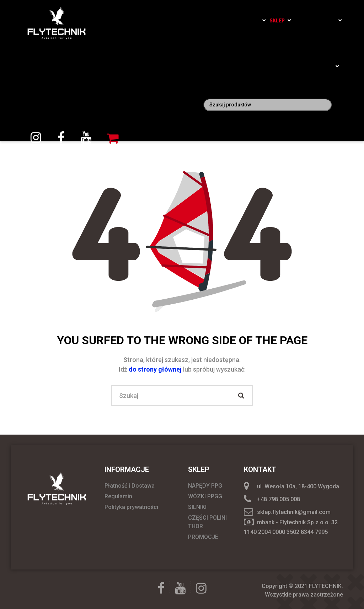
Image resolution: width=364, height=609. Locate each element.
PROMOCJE (203, 537)
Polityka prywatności (131, 507)
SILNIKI (197, 507)
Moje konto (317, 66)
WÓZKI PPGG (205, 496)
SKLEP (277, 20)
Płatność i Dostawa (130, 486)
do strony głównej (156, 369)
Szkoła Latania (240, 20)
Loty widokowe (315, 20)
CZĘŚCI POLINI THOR (207, 522)
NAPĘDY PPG (205, 486)
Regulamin (118, 496)
